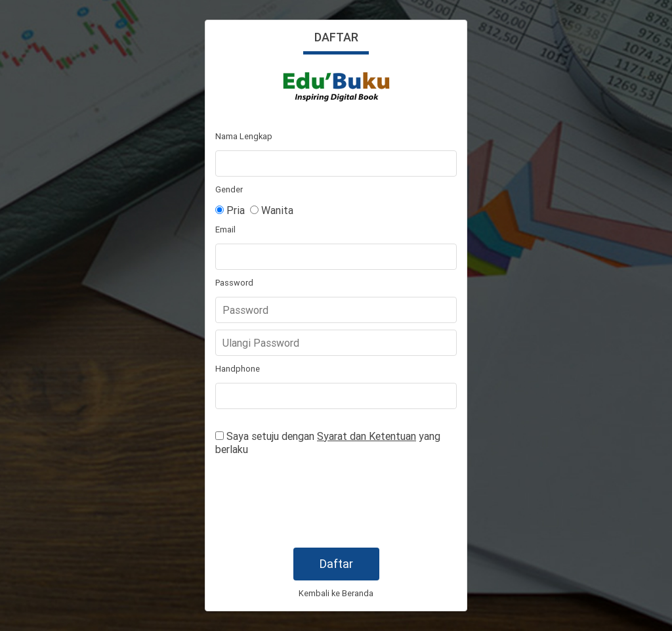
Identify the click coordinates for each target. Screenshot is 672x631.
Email (225, 229)
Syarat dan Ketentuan (367, 436)
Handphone (238, 369)
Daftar (336, 564)
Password (234, 283)
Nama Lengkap (244, 136)
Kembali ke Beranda (336, 593)
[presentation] (315, 502)
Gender (229, 189)
